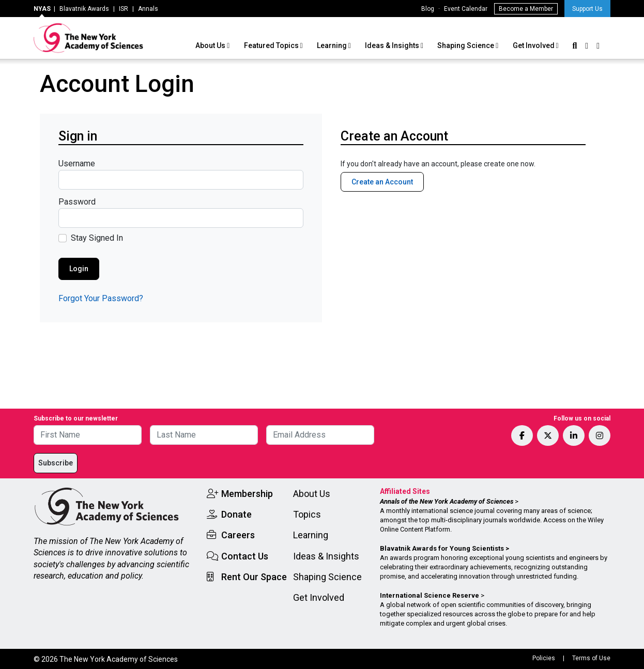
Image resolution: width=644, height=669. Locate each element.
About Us (211, 45)
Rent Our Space (254, 577)
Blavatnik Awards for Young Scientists (442, 548)
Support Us (587, 9)
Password (77, 202)
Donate (236, 514)
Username (77, 164)
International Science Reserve (430, 595)
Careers (238, 535)
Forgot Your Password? (101, 298)
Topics (307, 514)
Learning (333, 45)
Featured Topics (272, 45)
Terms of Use (591, 658)
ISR (124, 9)
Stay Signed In (97, 238)
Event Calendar (466, 9)
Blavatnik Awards (84, 9)
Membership (247, 494)
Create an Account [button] (382, 182)
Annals (148, 9)
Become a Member (526, 9)
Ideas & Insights (393, 45)
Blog (428, 9)
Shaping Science (466, 45)
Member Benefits (372, 206)
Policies (544, 658)
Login (79, 269)
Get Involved (534, 45)
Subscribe (56, 463)
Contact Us (245, 556)
